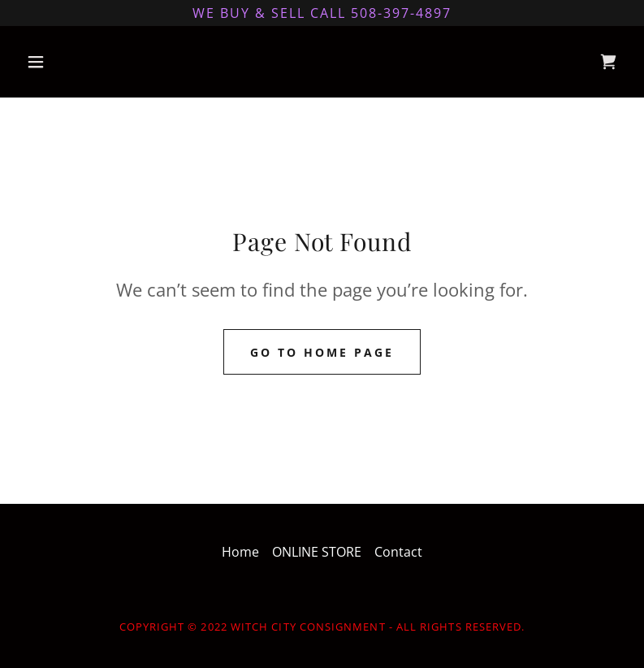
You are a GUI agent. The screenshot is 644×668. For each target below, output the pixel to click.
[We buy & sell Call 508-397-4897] (322, 13)
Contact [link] (398, 552)
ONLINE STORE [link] (317, 552)
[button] (65, 62)
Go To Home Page (322, 352)
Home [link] (240, 552)
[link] (608, 62)
